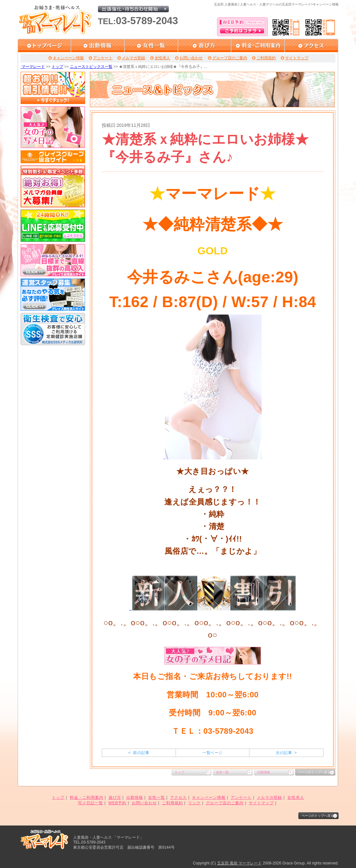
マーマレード (33, 67)
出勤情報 (264, 772)
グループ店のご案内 (230, 58)
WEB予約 (117, 803)
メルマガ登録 (133, 58)
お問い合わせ (191, 58)
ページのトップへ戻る (314, 772)
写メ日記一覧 (91, 803)
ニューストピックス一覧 (91, 67)
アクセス (178, 797)
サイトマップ (297, 58)
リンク (194, 803)
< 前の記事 (139, 753)
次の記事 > (286, 753)
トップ (57, 67)
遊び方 (115, 797)
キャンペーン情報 (68, 58)
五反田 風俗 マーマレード (240, 863)
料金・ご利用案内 (87, 797)
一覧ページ (212, 753)
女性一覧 (222, 772)
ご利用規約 (266, 58)
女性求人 (162, 58)
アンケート (103, 58)
